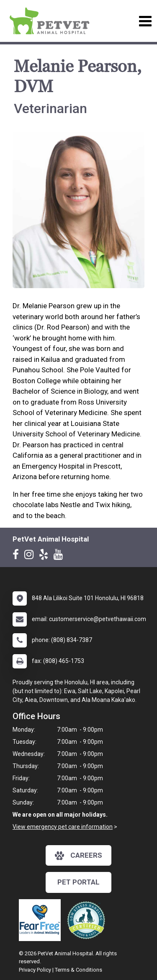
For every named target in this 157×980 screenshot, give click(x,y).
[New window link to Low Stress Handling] (88, 920)
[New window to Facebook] (18, 556)
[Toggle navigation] (145, 21)
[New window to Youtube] (60, 556)
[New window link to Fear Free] (42, 920)
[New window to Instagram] (31, 556)
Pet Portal (78, 882)
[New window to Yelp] (46, 556)
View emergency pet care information (63, 827)
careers (78, 856)
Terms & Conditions (78, 970)
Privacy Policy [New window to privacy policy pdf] (35, 970)
